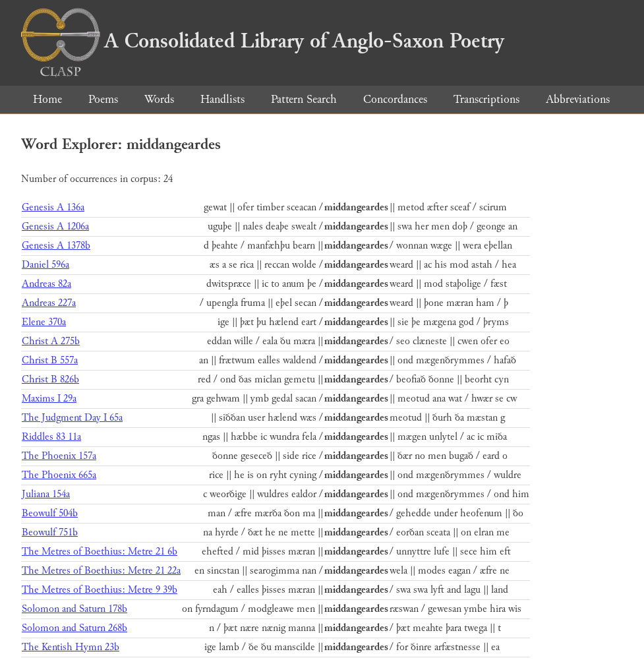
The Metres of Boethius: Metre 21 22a (101, 571)
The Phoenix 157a (59, 456)
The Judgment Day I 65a (72, 418)
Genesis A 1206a (55, 226)
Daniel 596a (45, 265)
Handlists (222, 99)
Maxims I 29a (49, 399)
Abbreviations (578, 99)
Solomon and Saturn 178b (74, 609)
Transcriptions (486, 99)
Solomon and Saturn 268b (74, 628)
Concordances (395, 99)
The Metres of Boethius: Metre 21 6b (100, 552)
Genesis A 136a (53, 207)
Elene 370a (44, 322)
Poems (103, 99)
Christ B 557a (50, 360)
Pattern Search (304, 99)
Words (159, 99)
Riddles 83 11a (51, 437)
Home (47, 99)
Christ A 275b (51, 341)
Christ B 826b (50, 379)
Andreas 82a (46, 284)
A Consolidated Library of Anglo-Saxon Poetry (263, 41)
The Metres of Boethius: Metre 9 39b (100, 590)
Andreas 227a (49, 303)
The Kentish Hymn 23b (71, 647)
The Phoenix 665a (59, 475)
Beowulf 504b (50, 513)
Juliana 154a (46, 494)
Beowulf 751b (50, 532)
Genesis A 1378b (56, 246)
